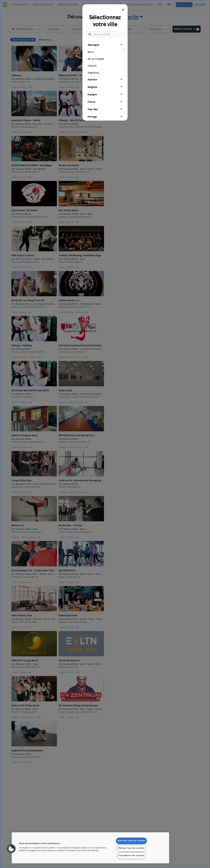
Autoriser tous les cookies (131, 841)
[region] (90, 848)
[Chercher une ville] (105, 34)
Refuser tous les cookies (131, 848)
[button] (11, 849)
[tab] (105, 59)
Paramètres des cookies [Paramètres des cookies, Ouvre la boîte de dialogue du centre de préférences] (131, 856)
